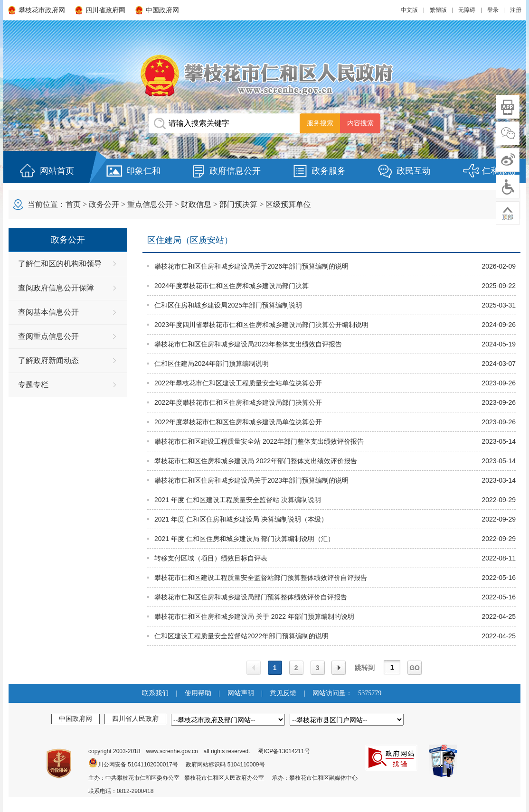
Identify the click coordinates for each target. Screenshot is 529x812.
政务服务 (329, 171)
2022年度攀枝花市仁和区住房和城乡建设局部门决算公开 (238, 402)
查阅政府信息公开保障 (56, 288)
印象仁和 (143, 171)
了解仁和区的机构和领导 (60, 264)
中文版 (409, 10)
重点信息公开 (150, 204)
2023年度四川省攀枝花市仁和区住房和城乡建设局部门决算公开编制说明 (261, 325)
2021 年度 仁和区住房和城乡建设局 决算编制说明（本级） (241, 519)
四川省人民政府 (135, 719)
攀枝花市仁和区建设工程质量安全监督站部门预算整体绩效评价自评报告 (261, 578)
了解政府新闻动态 (48, 360)
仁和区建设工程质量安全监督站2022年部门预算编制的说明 (241, 636)
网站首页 (57, 171)
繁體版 (438, 10)
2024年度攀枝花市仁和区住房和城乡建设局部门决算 (231, 286)
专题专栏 (33, 385)
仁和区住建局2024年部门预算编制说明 (212, 364)
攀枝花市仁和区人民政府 (264, 75)
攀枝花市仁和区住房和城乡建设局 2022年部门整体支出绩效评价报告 (256, 461)
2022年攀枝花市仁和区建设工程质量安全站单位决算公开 (238, 383)
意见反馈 (283, 693)
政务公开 (104, 204)
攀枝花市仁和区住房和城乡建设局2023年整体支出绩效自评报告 (248, 344)
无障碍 (467, 10)
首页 (73, 204)
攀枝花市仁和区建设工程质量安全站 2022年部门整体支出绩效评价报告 (259, 441)
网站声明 (241, 693)
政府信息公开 (235, 171)
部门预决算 (238, 204)
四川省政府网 (105, 10)
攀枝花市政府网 (42, 10)
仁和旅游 (499, 171)
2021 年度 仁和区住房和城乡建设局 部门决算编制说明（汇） (244, 539)
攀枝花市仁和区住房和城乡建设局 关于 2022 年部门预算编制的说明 (254, 616)
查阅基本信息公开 (48, 312)
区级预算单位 (288, 204)
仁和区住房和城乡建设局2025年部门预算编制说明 (228, 305)
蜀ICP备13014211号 (284, 751)
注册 (516, 10)
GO (415, 668)
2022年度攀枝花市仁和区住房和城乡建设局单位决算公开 (238, 422)
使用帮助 (198, 693)
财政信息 (196, 204)
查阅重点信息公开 (48, 336)
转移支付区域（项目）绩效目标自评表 (211, 558)
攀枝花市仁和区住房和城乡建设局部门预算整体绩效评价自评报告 (251, 597)
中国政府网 (162, 10)
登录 (493, 10)
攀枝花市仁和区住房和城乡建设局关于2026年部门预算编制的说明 (251, 266)
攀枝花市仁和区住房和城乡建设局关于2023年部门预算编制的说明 (251, 480)
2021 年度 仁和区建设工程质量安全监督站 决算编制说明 (238, 500)
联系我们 (155, 693)
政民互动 (414, 171)
